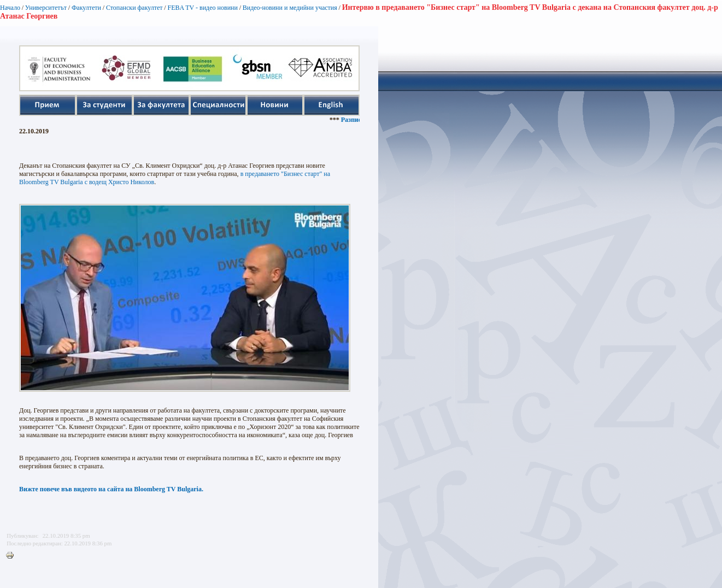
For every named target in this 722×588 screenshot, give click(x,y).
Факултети (86, 8)
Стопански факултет (134, 8)
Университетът (46, 8)
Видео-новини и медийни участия (290, 8)
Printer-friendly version (13, 556)
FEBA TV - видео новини (202, 8)
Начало (10, 8)
